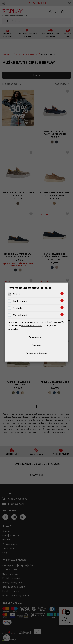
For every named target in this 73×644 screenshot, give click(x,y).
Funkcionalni (20, 301)
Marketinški (20, 315)
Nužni (16, 294)
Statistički (19, 308)
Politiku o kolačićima (32, 326)
